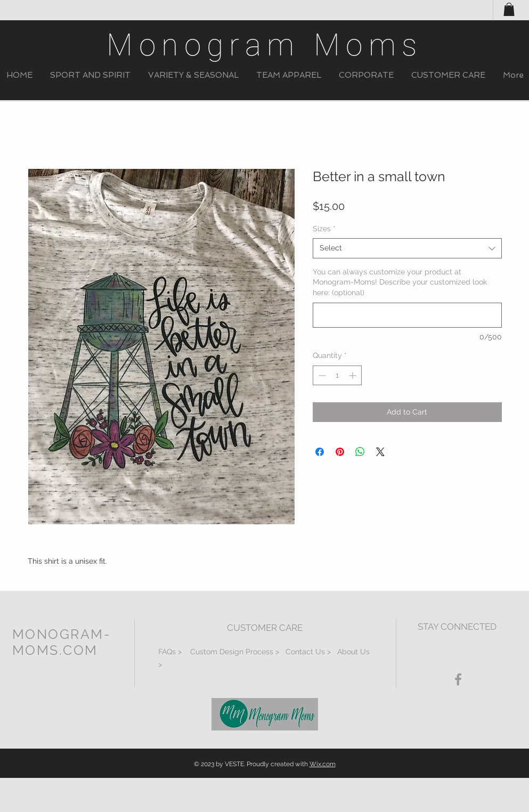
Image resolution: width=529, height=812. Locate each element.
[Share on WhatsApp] (360, 452)
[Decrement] (321, 375)
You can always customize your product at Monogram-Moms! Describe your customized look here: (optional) (400, 282)
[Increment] (353, 375)
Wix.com (323, 764)
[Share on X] (380, 452)
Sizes (324, 229)
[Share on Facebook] (320, 452)
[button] (91, 75)
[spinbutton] (337, 375)
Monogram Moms (264, 45)
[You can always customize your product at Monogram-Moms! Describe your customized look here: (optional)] (407, 315)
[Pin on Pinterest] (340, 452)
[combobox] (407, 248)
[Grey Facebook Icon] (458, 679)
